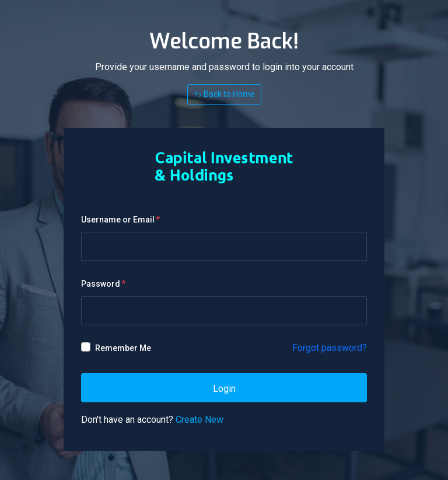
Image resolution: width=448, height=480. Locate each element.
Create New (199, 420)
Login (224, 389)
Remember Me (123, 348)
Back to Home (224, 94)
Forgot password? (330, 348)
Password (101, 284)
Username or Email (118, 220)
